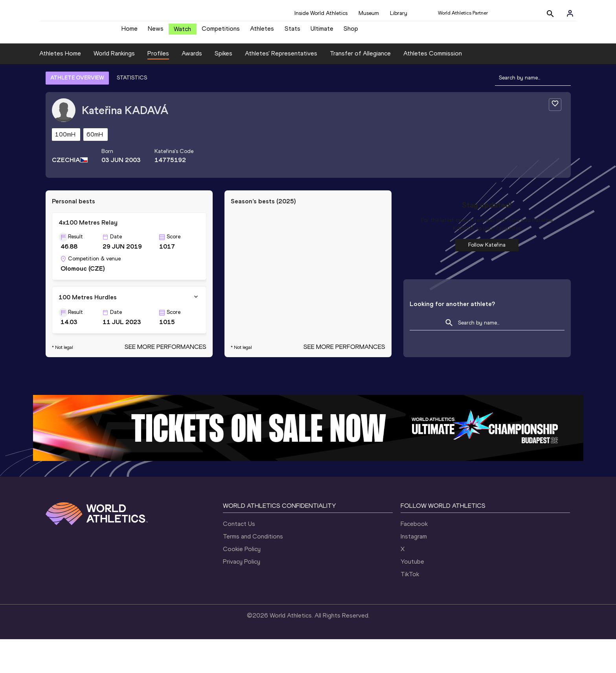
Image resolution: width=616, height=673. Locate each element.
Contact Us (239, 530)
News (156, 32)
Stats (292, 32)
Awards (192, 59)
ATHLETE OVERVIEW (77, 84)
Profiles (158, 59)
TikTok (410, 580)
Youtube (412, 567)
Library (399, 13)
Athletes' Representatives (281, 59)
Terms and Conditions (253, 542)
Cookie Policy (242, 555)
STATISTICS (132, 84)
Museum (369, 13)
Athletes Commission (433, 59)
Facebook (414, 530)
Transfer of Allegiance (360, 59)
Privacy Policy (242, 567)
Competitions (221, 32)
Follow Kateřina (487, 251)
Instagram (414, 542)
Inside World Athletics (321, 13)
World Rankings (114, 59)
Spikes (223, 59)
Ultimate (322, 32)
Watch (182, 32)
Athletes (262, 32)
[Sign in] (570, 13)
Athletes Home (60, 59)
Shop (351, 32)
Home (130, 32)
